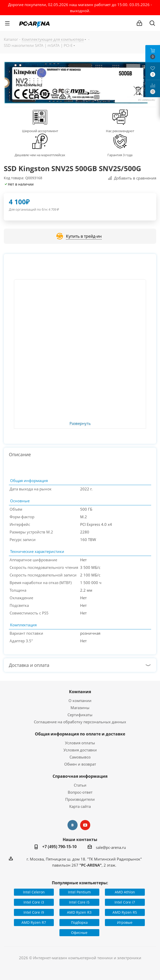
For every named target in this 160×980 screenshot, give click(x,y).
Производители (80, 799)
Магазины (80, 708)
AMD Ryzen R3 (79, 912)
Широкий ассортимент (40, 131)
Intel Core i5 (79, 902)
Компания (80, 692)
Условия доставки (80, 750)
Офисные (79, 933)
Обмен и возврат (80, 764)
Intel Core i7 (125, 902)
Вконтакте (73, 825)
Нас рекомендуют (120, 131)
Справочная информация (80, 776)
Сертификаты (80, 715)
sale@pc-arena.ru (111, 847)
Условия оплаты (80, 743)
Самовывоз (80, 757)
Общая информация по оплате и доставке (80, 734)
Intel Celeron (34, 892)
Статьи (80, 785)
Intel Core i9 (34, 912)
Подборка (79, 922)
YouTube (85, 825)
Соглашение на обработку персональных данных (80, 722)
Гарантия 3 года (120, 155)
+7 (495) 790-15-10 (59, 847)
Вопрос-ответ (80, 792)
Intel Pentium (79, 892)
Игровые (125, 922)
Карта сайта (80, 806)
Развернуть (80, 424)
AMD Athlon (125, 892)
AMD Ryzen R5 (125, 912)
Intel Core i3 (34, 902)
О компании (80, 701)
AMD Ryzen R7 (34, 922)
